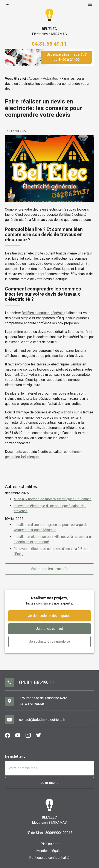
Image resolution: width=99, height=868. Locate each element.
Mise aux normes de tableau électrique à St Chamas (53, 499)
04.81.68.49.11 (49, 44)
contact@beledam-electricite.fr (42, 720)
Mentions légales (49, 851)
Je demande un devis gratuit (49, 616)
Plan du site (49, 844)
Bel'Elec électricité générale (43, 313)
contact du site (29, 428)
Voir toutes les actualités (49, 569)
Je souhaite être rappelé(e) (49, 641)
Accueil (34, 79)
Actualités (50, 79)
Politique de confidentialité (49, 858)
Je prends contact (49, 629)
